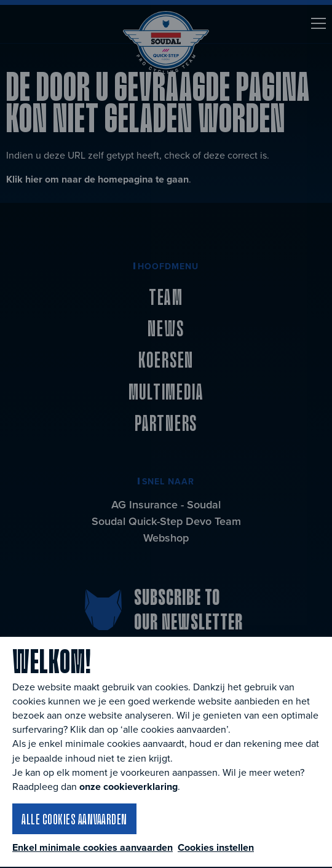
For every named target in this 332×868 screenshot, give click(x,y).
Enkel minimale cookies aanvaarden (93, 848)
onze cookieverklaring (128, 787)
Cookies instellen (216, 847)
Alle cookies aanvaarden (74, 819)
